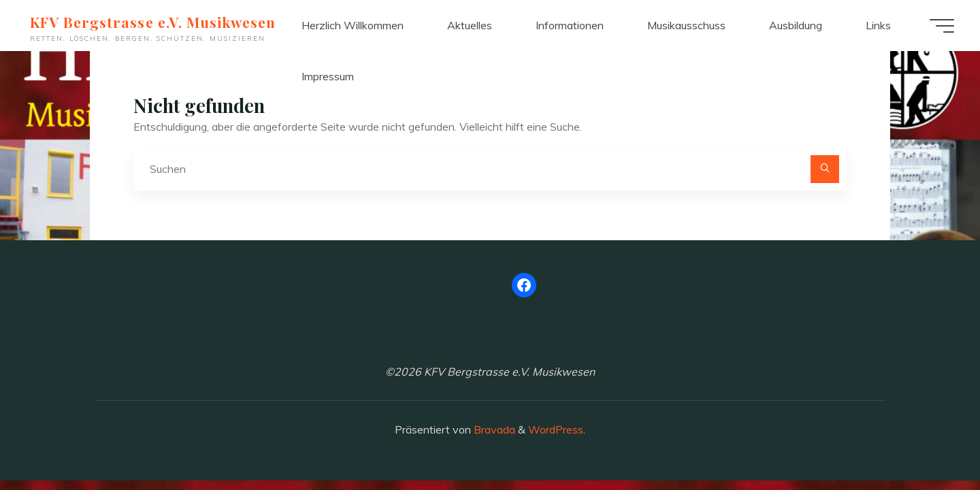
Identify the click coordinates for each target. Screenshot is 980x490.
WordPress (556, 429)
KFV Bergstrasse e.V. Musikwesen (154, 22)
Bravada (493, 429)
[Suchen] (825, 169)
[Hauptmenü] (941, 26)
